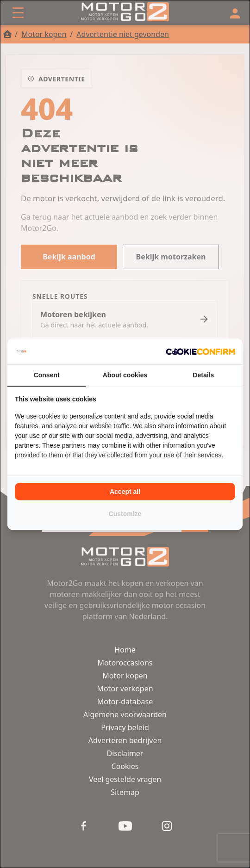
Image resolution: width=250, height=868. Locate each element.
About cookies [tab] (125, 375)
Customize (125, 514)
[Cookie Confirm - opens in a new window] (200, 351)
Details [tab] (203, 375)
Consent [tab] (47, 375)
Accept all (125, 492)
